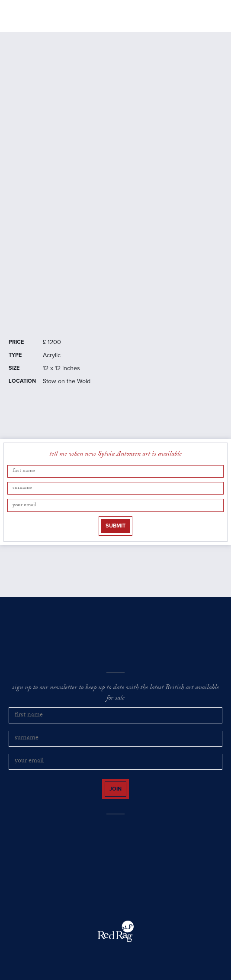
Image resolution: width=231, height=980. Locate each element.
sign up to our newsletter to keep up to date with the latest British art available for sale (115, 694)
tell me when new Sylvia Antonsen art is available (115, 455)
